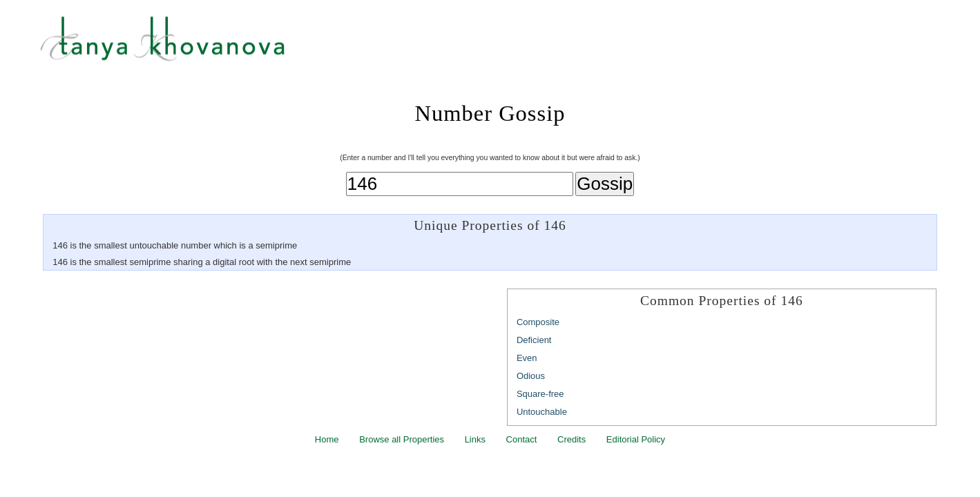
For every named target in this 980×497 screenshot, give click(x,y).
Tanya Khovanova (507, 45)
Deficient (534, 340)
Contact (522, 439)
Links (475, 439)
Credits (571, 439)
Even (527, 358)
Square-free (540, 394)
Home (327, 439)
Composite (538, 322)
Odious (531, 376)
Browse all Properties (402, 439)
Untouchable (542, 412)
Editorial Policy (636, 439)
